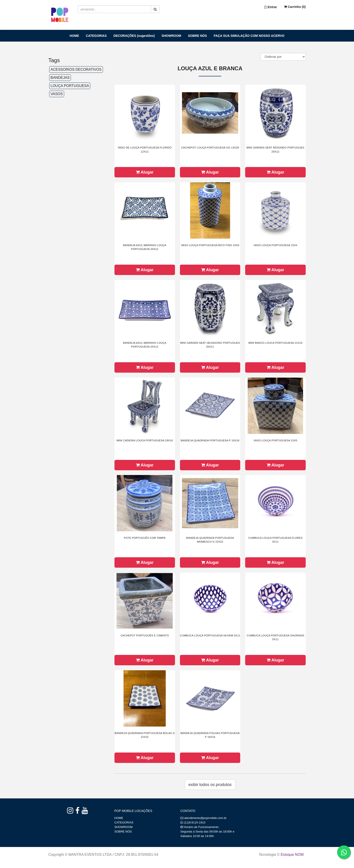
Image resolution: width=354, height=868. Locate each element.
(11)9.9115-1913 (195, 822)
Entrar (271, 7)
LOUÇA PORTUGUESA (70, 86)
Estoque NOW (292, 855)
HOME (74, 36)
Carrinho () (295, 7)
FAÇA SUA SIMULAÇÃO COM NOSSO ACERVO (249, 36)
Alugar (145, 172)
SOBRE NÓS (198, 36)
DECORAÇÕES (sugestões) (134, 36)
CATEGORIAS (96, 36)
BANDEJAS (60, 78)
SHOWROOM (171, 36)
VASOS (57, 94)
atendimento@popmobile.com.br (205, 818)
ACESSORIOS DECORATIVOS (76, 69)
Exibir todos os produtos (210, 785)
